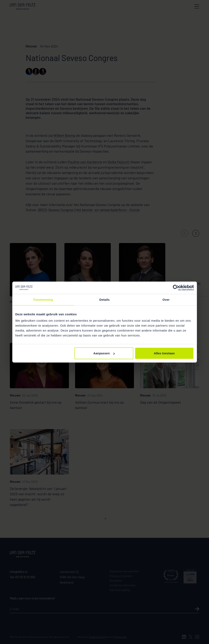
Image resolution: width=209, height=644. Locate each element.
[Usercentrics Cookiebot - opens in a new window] (176, 288)
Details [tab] (105, 299)
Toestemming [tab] (43, 299)
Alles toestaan (164, 353)
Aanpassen (104, 353)
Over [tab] (166, 299)
